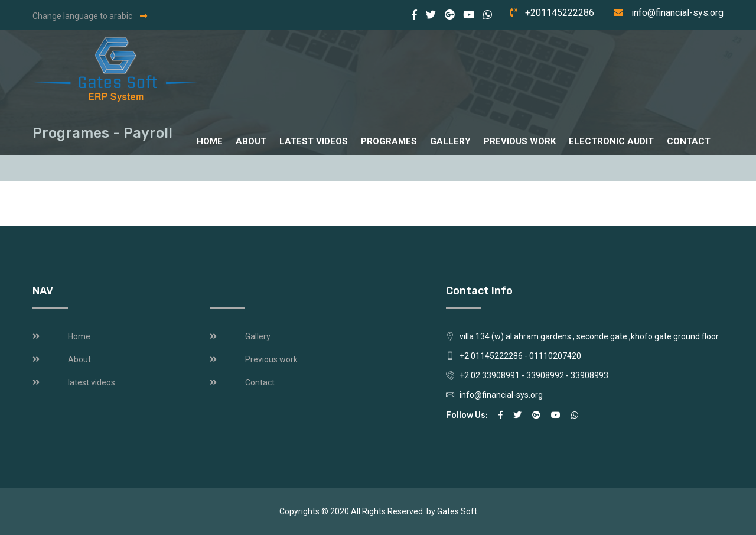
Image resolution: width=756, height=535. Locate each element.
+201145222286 (560, 13)
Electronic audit (611, 141)
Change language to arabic (90, 16)
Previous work (520, 141)
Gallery (450, 141)
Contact (689, 141)
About (251, 141)
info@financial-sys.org (677, 13)
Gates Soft (457, 511)
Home (210, 141)
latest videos (314, 141)
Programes (389, 141)
